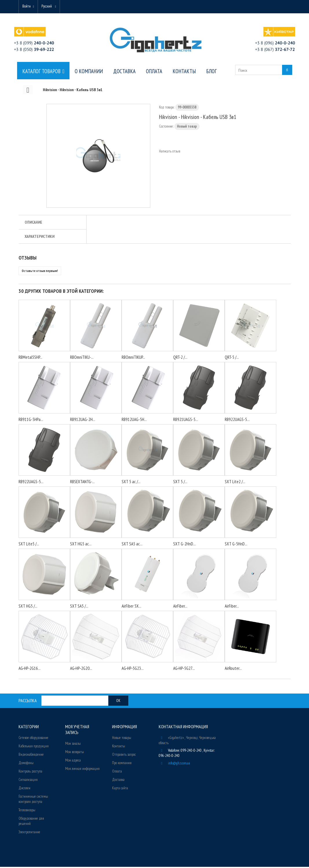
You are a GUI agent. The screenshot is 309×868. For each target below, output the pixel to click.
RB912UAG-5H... (134, 421)
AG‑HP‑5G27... (184, 669)
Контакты (119, 747)
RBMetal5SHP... (30, 358)
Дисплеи (24, 789)
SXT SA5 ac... (132, 545)
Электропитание (29, 833)
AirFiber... (180, 607)
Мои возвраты (75, 753)
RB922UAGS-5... (237, 421)
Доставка (118, 781)
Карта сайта (120, 789)
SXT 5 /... (180, 483)
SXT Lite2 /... (235, 483)
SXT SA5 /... (79, 607)
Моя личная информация (82, 770)
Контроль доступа (30, 772)
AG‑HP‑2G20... (81, 669)
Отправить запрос (124, 756)
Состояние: (166, 127)
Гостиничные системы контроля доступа (33, 800)
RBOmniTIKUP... (133, 358)
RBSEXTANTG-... (82, 483)
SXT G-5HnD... (236, 545)
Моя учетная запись (77, 731)
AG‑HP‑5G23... (133, 669)
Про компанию (122, 764)
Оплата (117, 772)
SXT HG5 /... (28, 607)
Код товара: (167, 108)
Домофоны (26, 764)
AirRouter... (233, 669)
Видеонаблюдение (31, 756)
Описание (33, 223)
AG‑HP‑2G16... (30, 669)
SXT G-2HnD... (184, 545)
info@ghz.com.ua (179, 764)
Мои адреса (73, 761)
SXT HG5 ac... (81, 545)
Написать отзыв (170, 152)
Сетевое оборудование (33, 739)
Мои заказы (73, 745)
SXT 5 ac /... (131, 483)
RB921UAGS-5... (186, 421)
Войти (28, 7)
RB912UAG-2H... (83, 421)
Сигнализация (28, 781)
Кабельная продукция (34, 747)
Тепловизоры (27, 811)
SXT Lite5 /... (29, 545)
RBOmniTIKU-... (82, 358)
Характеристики (40, 238)
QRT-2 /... (180, 358)
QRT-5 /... (232, 358)
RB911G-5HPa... (31, 421)
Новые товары (122, 739)
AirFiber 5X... (131, 607)
